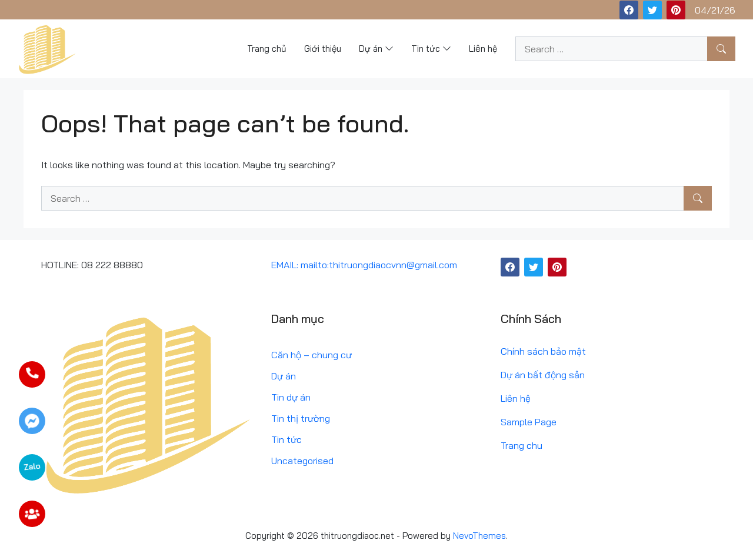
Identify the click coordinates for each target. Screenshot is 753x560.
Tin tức (286, 439)
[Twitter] (652, 10)
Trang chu (522, 445)
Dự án (284, 376)
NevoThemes (479, 536)
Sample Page (529, 422)
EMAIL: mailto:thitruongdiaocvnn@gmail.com (364, 265)
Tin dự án (291, 397)
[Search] (721, 49)
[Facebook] (629, 10)
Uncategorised (302, 461)
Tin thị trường (301, 418)
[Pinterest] (676, 10)
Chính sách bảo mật (543, 351)
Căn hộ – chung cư (311, 355)
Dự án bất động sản (543, 375)
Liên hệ (516, 398)
